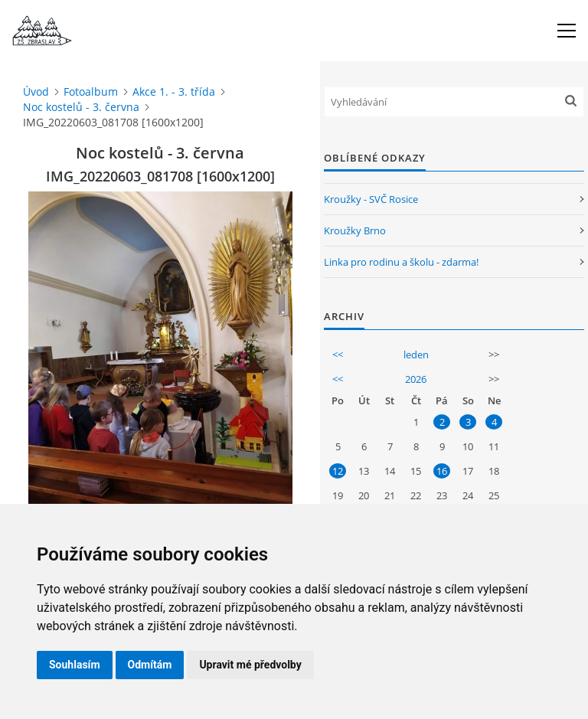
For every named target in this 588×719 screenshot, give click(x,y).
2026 (416, 379)
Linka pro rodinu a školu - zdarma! (401, 262)
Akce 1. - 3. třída (174, 92)
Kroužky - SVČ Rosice (371, 199)
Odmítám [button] (150, 665)
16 (442, 471)
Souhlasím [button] (75, 665)
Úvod (36, 92)
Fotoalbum (91, 92)
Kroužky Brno (355, 230)
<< (338, 355)
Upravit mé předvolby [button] (250, 665)
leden (416, 355)
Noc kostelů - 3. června (81, 107)
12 (338, 471)
